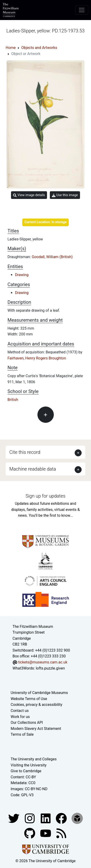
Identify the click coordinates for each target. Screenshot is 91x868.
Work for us (20, 717)
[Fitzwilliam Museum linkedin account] (62, 818)
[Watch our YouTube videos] (46, 833)
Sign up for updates (45, 496)
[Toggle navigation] (82, 10)
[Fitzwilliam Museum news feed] (61, 833)
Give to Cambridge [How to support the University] (26, 771)
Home (11, 48)
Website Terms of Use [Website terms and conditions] (29, 699)
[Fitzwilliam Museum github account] (30, 833)
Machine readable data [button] (33, 469)
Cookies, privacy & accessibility (37, 705)
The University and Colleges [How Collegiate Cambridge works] (34, 759)
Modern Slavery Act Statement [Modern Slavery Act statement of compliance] (36, 729)
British (13, 400)
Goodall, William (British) (52, 257)
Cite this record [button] (25, 452)
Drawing (22, 275)
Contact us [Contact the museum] (20, 711)
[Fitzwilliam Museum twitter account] (14, 818)
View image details (29, 195)
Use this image (65, 195)
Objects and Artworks (39, 48)
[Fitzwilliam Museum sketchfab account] (77, 818)
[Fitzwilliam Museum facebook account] (46, 818)
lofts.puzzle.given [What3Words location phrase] (50, 668)
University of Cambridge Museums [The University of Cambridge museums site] (39, 693)
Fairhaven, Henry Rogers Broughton (37, 358)
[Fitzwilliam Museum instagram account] (30, 818)
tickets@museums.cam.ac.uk (43, 662)
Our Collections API (27, 723)
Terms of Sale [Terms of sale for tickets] (22, 734)
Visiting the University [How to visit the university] (29, 765)
